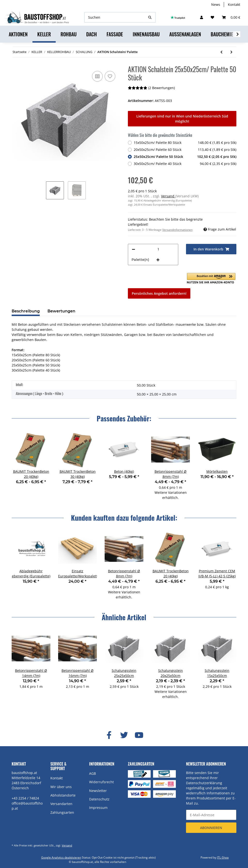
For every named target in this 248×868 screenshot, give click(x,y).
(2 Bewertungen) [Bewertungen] (151, 88)
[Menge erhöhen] (158, 260)
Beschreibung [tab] (26, 311)
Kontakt (234, 4)
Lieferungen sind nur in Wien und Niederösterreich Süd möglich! (182, 119)
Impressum (98, 808)
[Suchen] (115, 17)
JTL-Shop (223, 857)
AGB (93, 773)
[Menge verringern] (133, 249)
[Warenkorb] (231, 17)
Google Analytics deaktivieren (61, 857)
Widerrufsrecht (101, 782)
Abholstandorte (63, 795)
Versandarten (61, 804)
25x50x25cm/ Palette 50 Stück (185, 157)
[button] (201, 17)
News (216, 4)
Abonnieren (211, 828)
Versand (168, 196)
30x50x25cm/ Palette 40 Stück (185, 164)
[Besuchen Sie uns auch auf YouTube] (139, 735)
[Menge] (158, 249)
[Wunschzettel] (212, 17)
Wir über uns (61, 787)
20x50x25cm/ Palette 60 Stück (185, 150)
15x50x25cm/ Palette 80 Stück (185, 143)
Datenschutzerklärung (204, 783)
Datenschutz (99, 799)
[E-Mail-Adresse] (211, 815)
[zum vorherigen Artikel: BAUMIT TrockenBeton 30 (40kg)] (221, 52)
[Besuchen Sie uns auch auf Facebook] (109, 735)
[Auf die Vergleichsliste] (97, 76)
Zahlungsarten (62, 812)
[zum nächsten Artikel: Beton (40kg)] (231, 52)
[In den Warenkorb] (211, 249)
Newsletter (98, 791)
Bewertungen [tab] (61, 311)
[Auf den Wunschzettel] (110, 76)
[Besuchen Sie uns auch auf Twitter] (124, 735)
